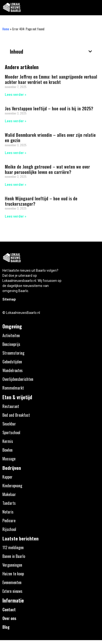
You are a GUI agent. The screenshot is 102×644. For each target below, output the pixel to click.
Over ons (9, 618)
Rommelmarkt (13, 388)
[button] (96, 8)
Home (6, 29)
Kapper (7, 477)
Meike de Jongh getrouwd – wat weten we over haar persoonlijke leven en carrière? (47, 169)
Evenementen (12, 582)
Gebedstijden (12, 362)
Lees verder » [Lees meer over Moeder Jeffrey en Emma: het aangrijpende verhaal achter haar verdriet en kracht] (16, 95)
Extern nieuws (12, 591)
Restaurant (11, 406)
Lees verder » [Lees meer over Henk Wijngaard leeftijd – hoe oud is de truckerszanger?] (16, 216)
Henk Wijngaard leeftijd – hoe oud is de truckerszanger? (41, 201)
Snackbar (9, 424)
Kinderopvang (12, 486)
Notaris (8, 512)
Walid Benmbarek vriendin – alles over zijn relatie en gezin (50, 138)
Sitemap (9, 299)
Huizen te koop (13, 574)
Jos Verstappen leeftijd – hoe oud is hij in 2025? (49, 108)
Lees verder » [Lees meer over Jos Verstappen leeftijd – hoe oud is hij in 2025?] (16, 121)
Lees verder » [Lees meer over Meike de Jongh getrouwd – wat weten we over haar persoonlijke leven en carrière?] (16, 185)
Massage (9, 459)
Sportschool (11, 432)
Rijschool (9, 529)
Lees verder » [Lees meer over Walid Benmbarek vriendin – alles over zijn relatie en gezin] (16, 153)
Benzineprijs (11, 344)
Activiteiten (11, 335)
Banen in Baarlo (14, 556)
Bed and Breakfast (16, 415)
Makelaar (9, 494)
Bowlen (7, 450)
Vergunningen (12, 565)
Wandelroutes (13, 370)
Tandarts (9, 503)
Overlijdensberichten (18, 379)
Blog (6, 627)
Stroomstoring (13, 353)
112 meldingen (13, 547)
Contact (9, 610)
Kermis (8, 441)
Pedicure (9, 521)
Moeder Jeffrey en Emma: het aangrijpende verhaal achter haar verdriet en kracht (51, 79)
